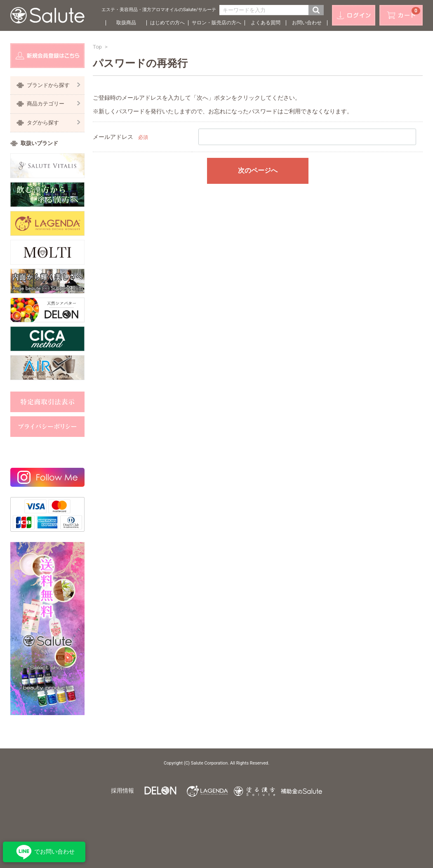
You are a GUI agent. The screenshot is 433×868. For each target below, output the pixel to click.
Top (97, 47)
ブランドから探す (54, 85)
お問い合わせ (307, 23)
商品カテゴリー (54, 104)
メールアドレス (113, 137)
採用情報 (122, 791)
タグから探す (54, 123)
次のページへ (258, 170)
